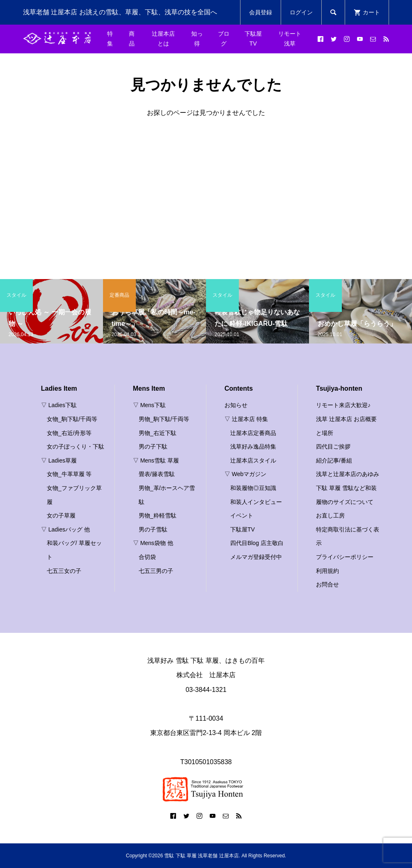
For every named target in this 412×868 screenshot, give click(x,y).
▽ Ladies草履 (59, 460)
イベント (242, 515)
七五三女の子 (64, 571)
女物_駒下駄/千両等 (72, 419)
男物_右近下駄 (158, 433)
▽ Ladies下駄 (59, 405)
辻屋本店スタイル (253, 460)
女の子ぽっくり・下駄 (76, 447)
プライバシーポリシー (345, 557)
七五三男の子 (156, 571)
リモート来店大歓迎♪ (343, 405)
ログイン (301, 12)
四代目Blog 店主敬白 (257, 543)
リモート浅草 (290, 39)
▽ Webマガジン (245, 474)
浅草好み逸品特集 (253, 447)
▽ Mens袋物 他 (153, 543)
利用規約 (327, 571)
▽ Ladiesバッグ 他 (65, 529)
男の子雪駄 (153, 529)
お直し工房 (330, 515)
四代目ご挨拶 (333, 447)
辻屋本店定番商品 (253, 433)
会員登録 (261, 12)
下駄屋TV (253, 39)
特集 (110, 39)
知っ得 (197, 39)
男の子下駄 (153, 447)
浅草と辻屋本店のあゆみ (348, 474)
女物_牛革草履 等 (69, 474)
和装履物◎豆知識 (253, 488)
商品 (132, 39)
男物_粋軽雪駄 (158, 515)
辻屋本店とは (163, 39)
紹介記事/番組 (334, 460)
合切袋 (147, 557)
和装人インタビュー (256, 502)
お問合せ (327, 584)
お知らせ (236, 405)
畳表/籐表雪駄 (157, 474)
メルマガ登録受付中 (256, 557)
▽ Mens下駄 (149, 405)
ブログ (224, 39)
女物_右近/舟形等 (69, 433)
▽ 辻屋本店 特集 (246, 419)
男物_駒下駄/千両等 (164, 419)
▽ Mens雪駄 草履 (156, 460)
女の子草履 (61, 515)
